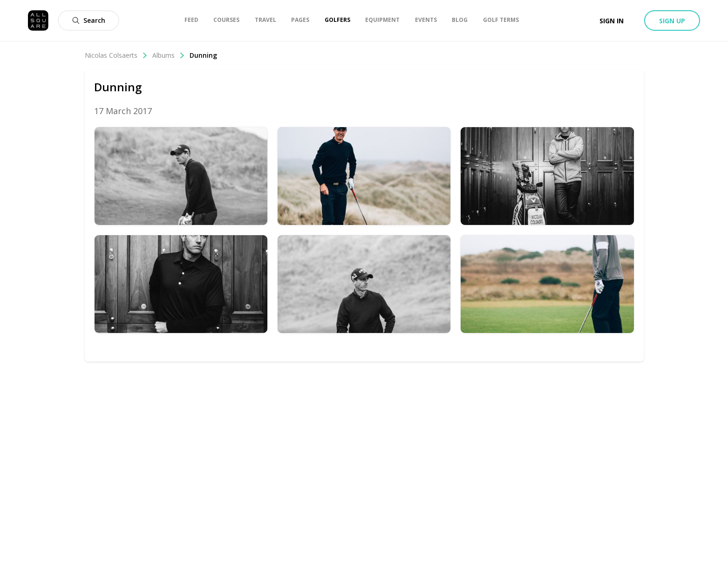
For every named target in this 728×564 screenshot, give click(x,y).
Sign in (612, 21)
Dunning (203, 55)
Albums (169, 55)
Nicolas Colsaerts (116, 55)
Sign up (672, 21)
